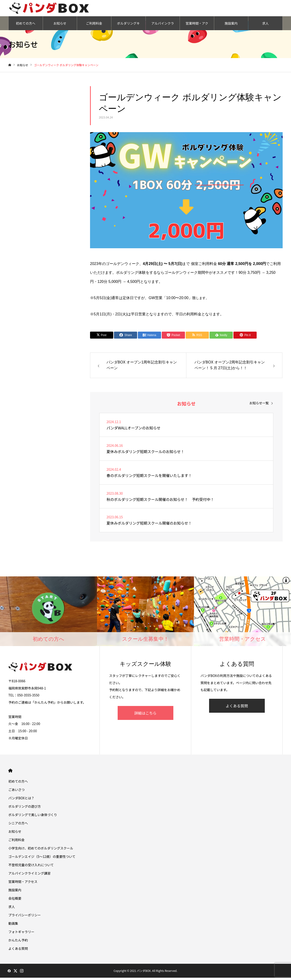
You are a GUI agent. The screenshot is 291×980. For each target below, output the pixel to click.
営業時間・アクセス (197, 28)
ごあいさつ (16, 792)
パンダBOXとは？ (21, 800)
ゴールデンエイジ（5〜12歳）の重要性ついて (42, 859)
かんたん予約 (18, 942)
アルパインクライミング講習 (163, 28)
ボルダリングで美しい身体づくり (33, 817)
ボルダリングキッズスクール (128, 28)
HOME (10, 773)
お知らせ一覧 (259, 405)
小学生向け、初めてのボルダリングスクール (41, 850)
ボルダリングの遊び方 (25, 809)
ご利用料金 (94, 26)
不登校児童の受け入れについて (31, 867)
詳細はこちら (145, 715)
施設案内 (231, 26)
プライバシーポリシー (25, 917)
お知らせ (60, 26)
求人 (265, 26)
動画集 (13, 926)
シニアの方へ (18, 825)
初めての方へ (26, 26)
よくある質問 (237, 708)
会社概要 (15, 901)
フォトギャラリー (21, 934)
